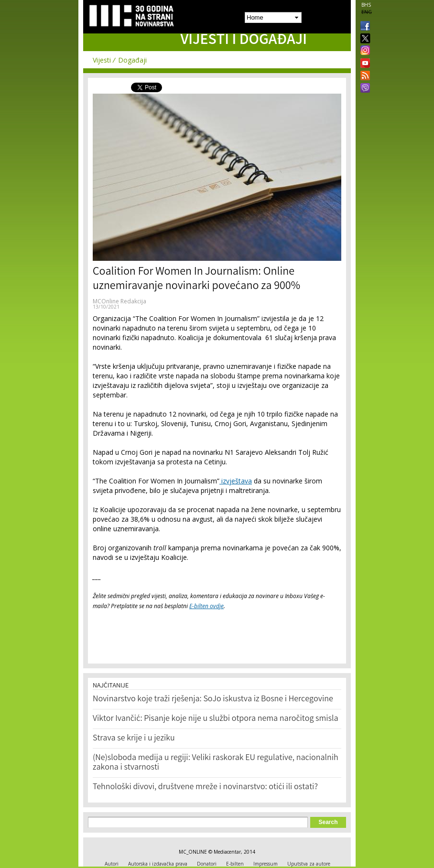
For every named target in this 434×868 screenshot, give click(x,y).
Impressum (266, 864)
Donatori (207, 864)
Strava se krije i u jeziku (134, 739)
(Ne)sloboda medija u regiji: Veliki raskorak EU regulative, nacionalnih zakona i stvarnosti (216, 763)
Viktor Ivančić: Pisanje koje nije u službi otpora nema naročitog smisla (216, 719)
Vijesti (102, 60)
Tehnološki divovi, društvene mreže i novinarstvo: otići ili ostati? (205, 787)
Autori (112, 864)
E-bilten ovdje (206, 606)
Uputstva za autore (309, 864)
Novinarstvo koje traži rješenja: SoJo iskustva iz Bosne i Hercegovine (213, 699)
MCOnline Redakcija (119, 301)
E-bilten (235, 864)
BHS (366, 5)
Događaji (132, 60)
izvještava (236, 481)
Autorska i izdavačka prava (158, 864)
